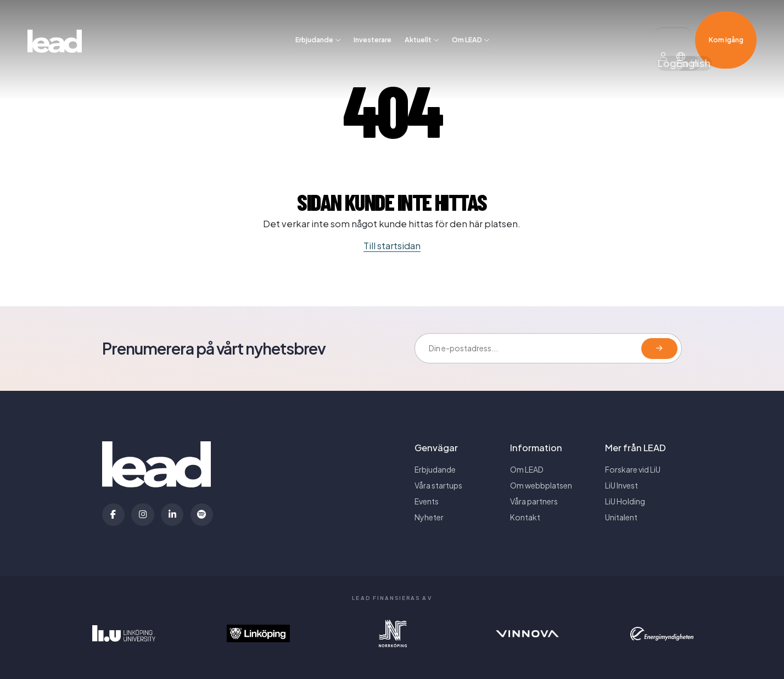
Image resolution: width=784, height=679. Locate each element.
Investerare (373, 24)
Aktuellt (418, 24)
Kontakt (525, 517)
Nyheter (429, 517)
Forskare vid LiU (633, 469)
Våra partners (534, 501)
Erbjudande (314, 24)
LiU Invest (621, 485)
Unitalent (621, 517)
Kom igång (726, 24)
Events (427, 501)
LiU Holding (625, 501)
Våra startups (438, 485)
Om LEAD (467, 24)
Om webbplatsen (541, 485)
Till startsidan (392, 246)
